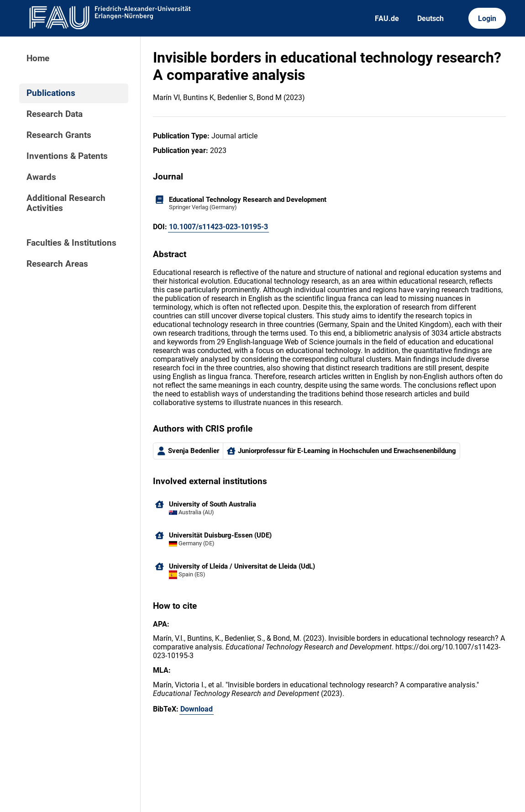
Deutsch (430, 18)
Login (487, 18)
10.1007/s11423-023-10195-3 (218, 227)
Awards (41, 177)
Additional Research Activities (66, 203)
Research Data (55, 114)
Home (38, 58)
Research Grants (59, 135)
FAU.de (387, 18)
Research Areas (57, 264)
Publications (51, 93)
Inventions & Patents (67, 156)
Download (197, 709)
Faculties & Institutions (71, 243)
